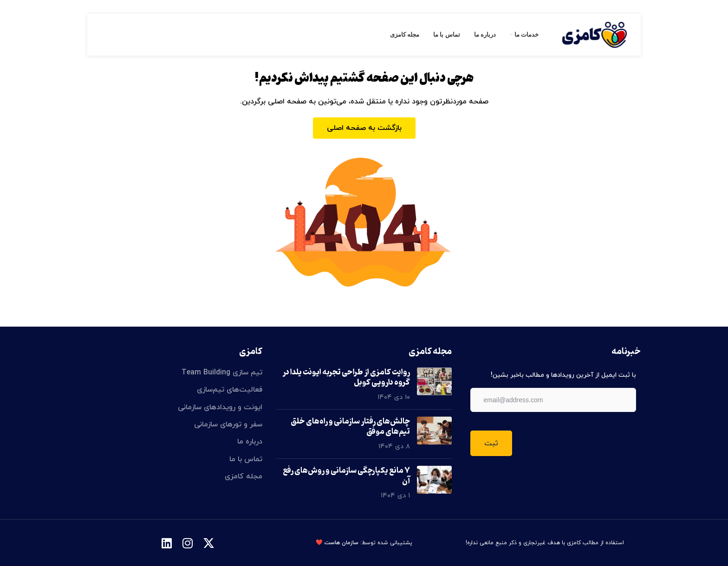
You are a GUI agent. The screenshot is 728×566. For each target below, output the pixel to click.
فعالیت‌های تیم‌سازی (230, 390)
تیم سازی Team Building (222, 373)
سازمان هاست (341, 543)
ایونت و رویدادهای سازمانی (220, 407)
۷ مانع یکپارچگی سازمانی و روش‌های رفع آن (346, 476)
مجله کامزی (244, 476)
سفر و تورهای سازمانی (228, 424)
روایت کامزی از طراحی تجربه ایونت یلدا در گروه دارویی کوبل (346, 378)
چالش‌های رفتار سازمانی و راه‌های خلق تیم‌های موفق (350, 427)
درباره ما (250, 442)
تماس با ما (246, 459)
